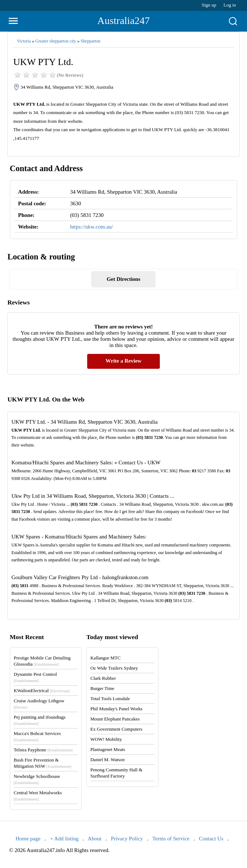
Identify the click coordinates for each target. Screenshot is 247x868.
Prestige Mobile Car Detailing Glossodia (42, 661)
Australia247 (124, 21)
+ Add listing (64, 839)
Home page (28, 839)
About (95, 839)
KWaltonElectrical (42, 691)
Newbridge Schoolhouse (37, 779)
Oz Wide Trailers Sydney (114, 668)
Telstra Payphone (43, 750)
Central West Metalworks (38, 796)
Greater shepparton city (56, 41)
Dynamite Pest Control (35, 677)
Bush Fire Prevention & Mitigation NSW (43, 763)
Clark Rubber (103, 678)
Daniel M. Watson (108, 760)
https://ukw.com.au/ (92, 227)
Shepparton (91, 41)
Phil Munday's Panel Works (117, 709)
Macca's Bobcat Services (37, 736)
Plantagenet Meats (108, 749)
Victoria (24, 41)
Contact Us (211, 839)
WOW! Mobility (106, 739)
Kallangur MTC (106, 658)
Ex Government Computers (116, 729)
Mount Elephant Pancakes (115, 719)
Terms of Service (171, 839)
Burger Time (102, 688)
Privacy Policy (127, 839)
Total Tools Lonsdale (110, 699)
